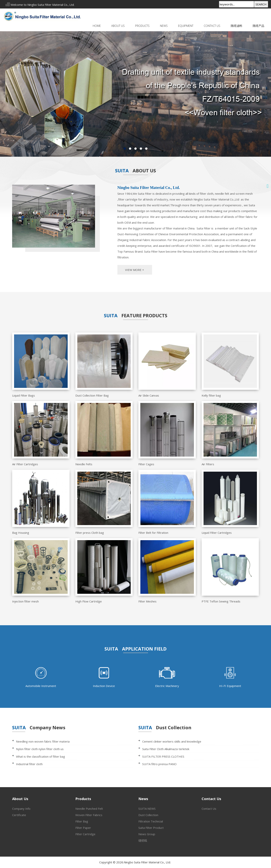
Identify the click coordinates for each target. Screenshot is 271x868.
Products (142, 26)
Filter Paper (83, 828)
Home (97, 26)
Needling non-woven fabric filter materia (43, 741)
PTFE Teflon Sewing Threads (221, 601)
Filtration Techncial (151, 821)
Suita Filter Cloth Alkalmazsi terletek (166, 749)
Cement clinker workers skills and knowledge (172, 741)
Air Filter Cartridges (25, 464)
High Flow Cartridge (89, 601)
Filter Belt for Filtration (153, 533)
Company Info (21, 809)
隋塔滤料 (236, 26)
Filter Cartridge (85, 834)
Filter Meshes (147, 601)
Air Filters (208, 464)
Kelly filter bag (211, 395)
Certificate (19, 815)
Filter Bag (82, 821)
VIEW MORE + (135, 270)
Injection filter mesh (25, 601)
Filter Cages (146, 464)
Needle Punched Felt (89, 809)
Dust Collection (148, 815)
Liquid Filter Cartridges (217, 533)
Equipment (186, 26)
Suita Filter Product (151, 828)
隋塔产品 (258, 26)
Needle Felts (84, 464)
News (164, 26)
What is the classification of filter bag (40, 756)
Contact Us (212, 26)
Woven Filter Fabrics (89, 815)
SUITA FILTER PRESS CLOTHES (163, 756)
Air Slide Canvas (149, 395)
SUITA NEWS (147, 809)
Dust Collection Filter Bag (92, 395)
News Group (147, 834)
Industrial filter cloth (29, 764)
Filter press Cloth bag (90, 533)
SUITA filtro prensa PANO (159, 764)
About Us (118, 26)
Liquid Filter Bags (24, 395)
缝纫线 (143, 840)
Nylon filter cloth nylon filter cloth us (40, 749)
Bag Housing (21, 533)
